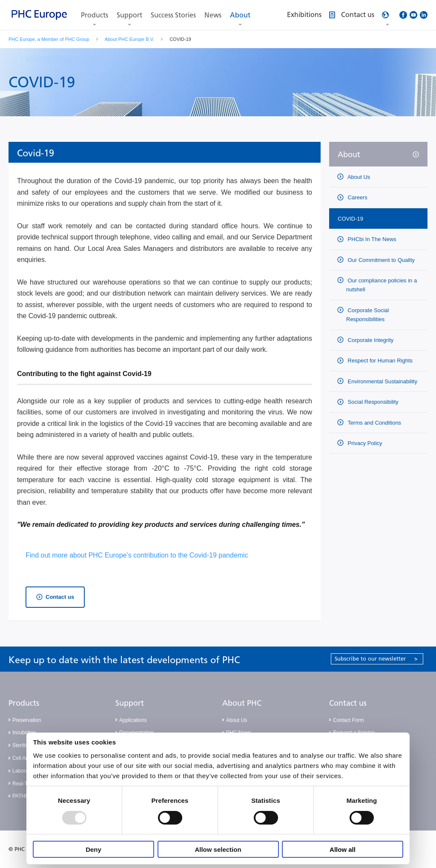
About (240, 15)
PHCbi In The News (371, 239)
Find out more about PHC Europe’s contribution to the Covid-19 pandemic (138, 555)
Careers (357, 197)
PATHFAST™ (28, 796)
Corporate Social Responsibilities (367, 315)
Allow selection (218, 849)
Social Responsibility (372, 402)
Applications (133, 720)
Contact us (60, 597)
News (213, 15)
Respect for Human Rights (379, 361)
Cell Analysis (27, 758)
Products (95, 15)
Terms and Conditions (374, 423)
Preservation (27, 720)
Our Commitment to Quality (380, 260)
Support (129, 15)
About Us (358, 177)
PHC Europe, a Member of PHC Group (49, 39)
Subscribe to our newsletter (376, 659)
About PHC (242, 703)
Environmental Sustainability (382, 381)
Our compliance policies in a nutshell (381, 285)
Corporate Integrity (370, 340)
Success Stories (173, 15)
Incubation (24, 733)
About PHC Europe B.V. (129, 39)
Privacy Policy (364, 443)
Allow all (343, 849)
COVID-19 (350, 219)
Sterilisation (26, 745)
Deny (93, 849)
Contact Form (349, 720)
